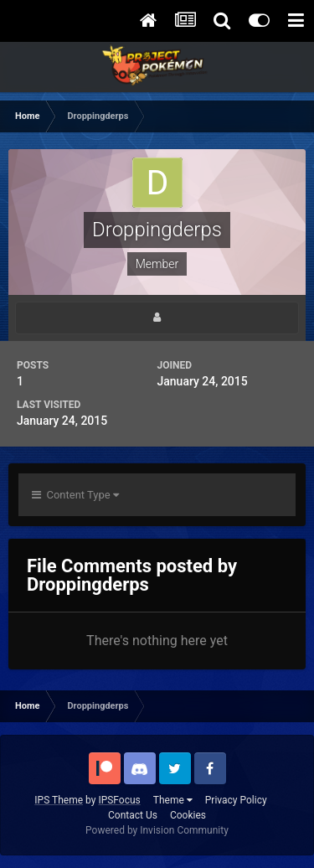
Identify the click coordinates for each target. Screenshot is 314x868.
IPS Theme (59, 800)
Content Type (75, 495)
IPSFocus (119, 800)
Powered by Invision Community (157, 830)
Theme (173, 800)
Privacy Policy (236, 800)
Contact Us (133, 815)
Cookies (188, 815)
